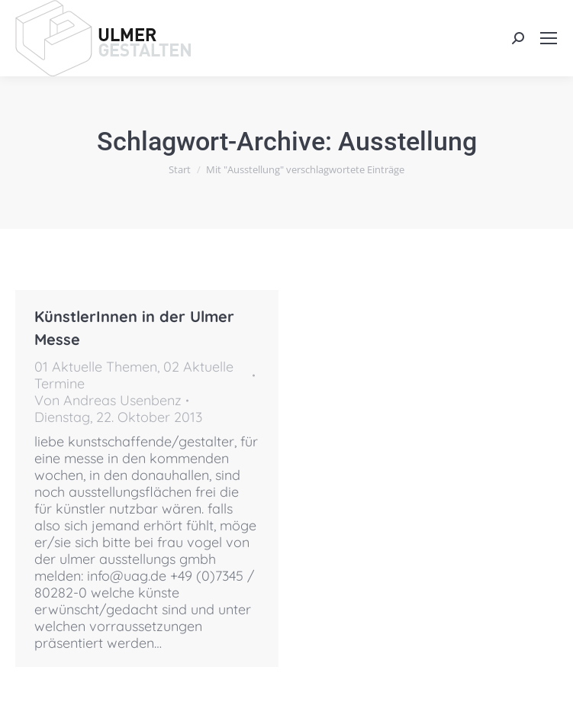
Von (108, 401)
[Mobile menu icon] (549, 38)
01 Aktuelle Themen (96, 367)
